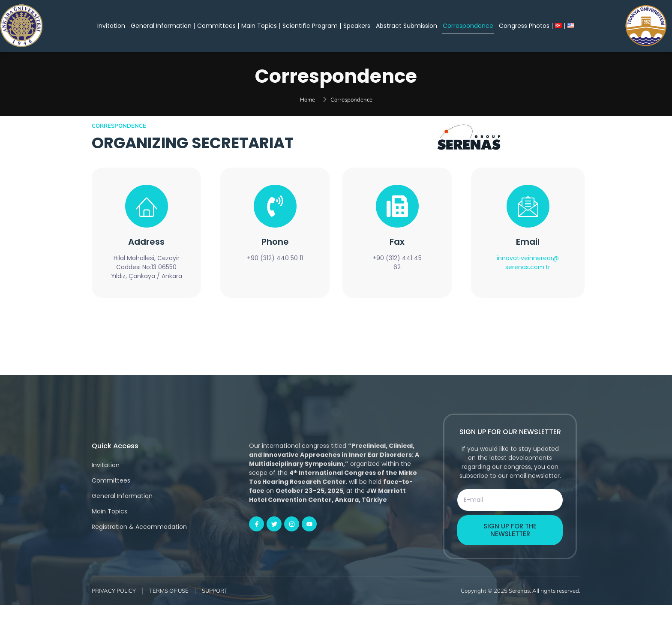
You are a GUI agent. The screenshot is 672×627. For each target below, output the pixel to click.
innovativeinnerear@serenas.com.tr (528, 285)
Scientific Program (310, 26)
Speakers (357, 26)
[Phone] (275, 228)
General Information (161, 26)
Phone (275, 264)
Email (528, 264)
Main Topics (259, 26)
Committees (216, 26)
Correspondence (468, 26)
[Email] (528, 228)
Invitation (111, 26)
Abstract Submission (406, 26)
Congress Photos (524, 26)
